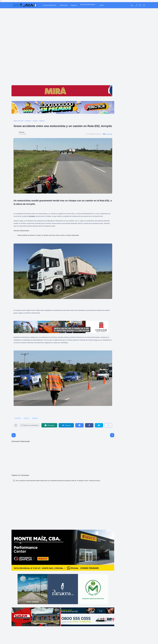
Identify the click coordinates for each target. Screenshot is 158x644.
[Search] (140, 5)
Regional (74, 5)
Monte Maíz (64, 5)
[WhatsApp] (49, 425)
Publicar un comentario (30, 425)
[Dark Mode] (132, 5)
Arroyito (27, 418)
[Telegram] (66, 425)
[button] (107, 134)
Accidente (18, 418)
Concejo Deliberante (49, 5)
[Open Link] (144, 5)
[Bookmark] (16, 426)
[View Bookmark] (136, 5)
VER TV (102, 5)
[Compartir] (108, 425)
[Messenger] (79, 425)
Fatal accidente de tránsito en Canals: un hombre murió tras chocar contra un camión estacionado (48, 235)
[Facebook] (89, 425)
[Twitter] (99, 425)
